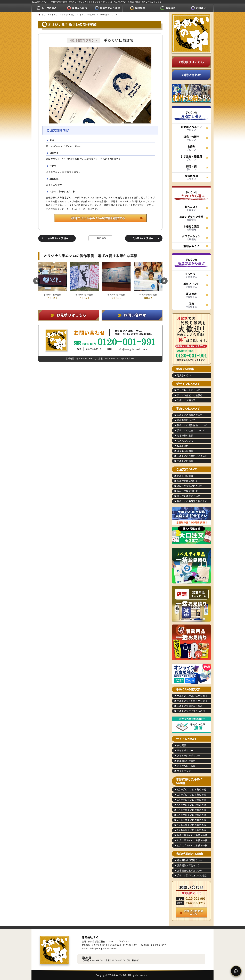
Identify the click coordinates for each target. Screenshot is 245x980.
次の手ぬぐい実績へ (143, 238)
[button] (37, 281)
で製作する (191, 275)
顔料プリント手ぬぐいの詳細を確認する (98, 218)
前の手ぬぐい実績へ (58, 238)
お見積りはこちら (191, 62)
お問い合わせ (191, 75)
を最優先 (191, 208)
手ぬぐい (191, 128)
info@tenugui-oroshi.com (126, 349)
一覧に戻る (100, 238)
